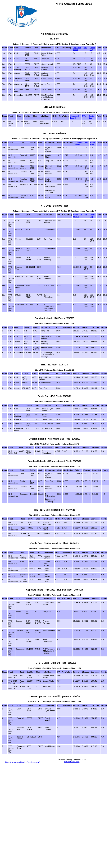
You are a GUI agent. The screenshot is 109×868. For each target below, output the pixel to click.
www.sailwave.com (72, 762)
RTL (85, 48)
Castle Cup (92, 49)
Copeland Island (77, 49)
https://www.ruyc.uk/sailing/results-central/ (23, 762)
